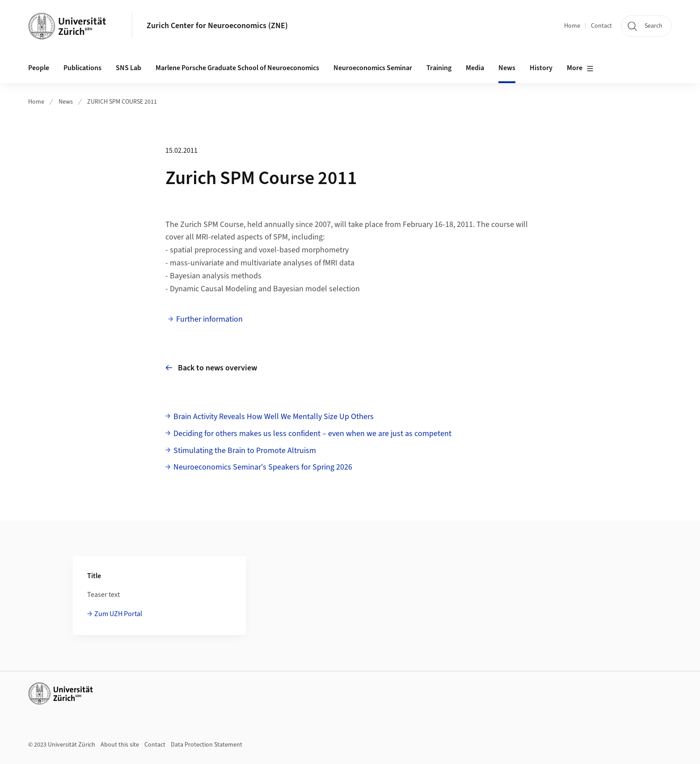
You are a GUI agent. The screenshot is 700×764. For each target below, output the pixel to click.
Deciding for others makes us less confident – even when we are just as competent (312, 434)
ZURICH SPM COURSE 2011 (122, 102)
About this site (120, 745)
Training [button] (439, 68)
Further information (209, 319)
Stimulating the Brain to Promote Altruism (245, 451)
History (541, 68)
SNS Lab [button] (129, 68)
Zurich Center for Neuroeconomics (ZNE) (217, 26)
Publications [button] (82, 68)
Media (475, 68)
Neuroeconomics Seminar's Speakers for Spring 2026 (263, 467)
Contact (601, 26)
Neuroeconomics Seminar (373, 68)
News (507, 68)
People (39, 68)
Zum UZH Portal (118, 614)
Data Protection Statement (207, 745)
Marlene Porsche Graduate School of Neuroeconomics (237, 68)
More (580, 68)
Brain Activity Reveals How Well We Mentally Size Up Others (274, 417)
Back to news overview (211, 368)
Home (572, 26)
